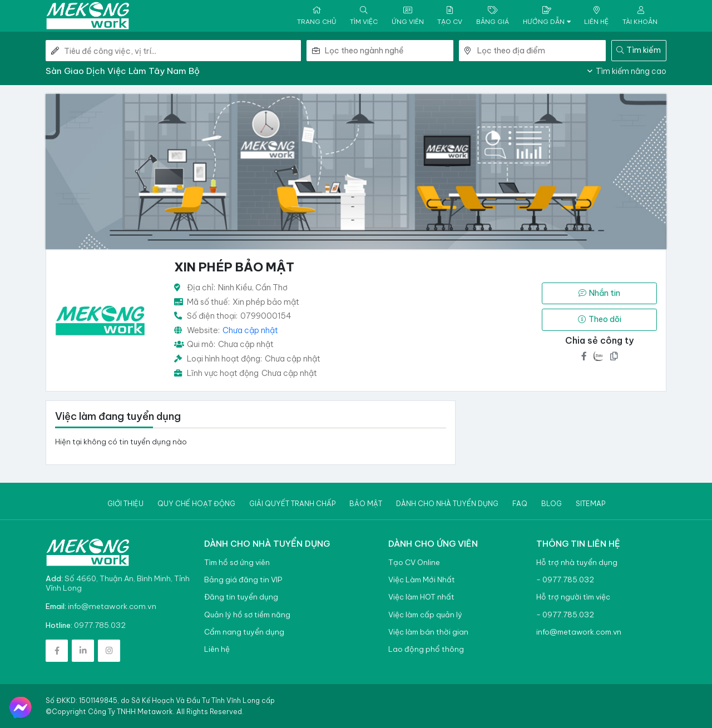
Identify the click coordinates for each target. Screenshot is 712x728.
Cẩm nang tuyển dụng (244, 632)
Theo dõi (600, 319)
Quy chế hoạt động (196, 504)
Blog (552, 504)
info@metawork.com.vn (112, 606)
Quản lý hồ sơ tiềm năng (247, 615)
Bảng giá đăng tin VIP (243, 580)
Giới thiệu (125, 504)
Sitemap (590, 504)
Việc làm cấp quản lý (425, 615)
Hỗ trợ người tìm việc (573, 597)
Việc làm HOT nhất (421, 597)
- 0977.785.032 (565, 580)
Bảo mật (366, 504)
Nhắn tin (599, 293)
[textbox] (389, 51)
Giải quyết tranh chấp (292, 504)
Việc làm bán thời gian (428, 632)
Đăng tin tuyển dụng (241, 597)
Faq (520, 504)
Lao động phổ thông (426, 649)
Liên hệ (217, 649)
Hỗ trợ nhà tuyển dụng (577, 563)
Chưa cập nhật (250, 330)
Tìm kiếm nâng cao (627, 71)
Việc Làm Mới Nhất (422, 580)
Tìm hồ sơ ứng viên (237, 563)
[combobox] (389, 51)
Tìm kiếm (639, 50)
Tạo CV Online (414, 563)
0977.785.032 (100, 625)
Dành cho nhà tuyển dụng (447, 504)
